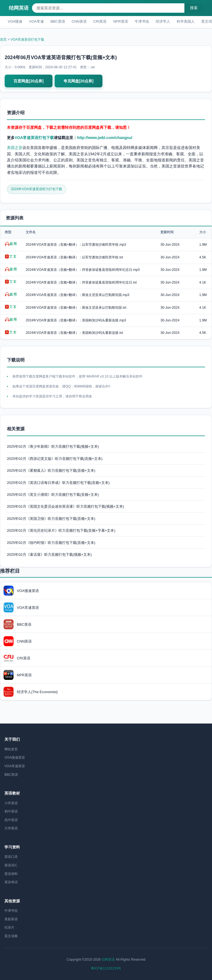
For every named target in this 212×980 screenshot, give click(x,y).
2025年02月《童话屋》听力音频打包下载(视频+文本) (49, 555)
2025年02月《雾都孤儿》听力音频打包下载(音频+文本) (51, 471)
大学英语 (11, 828)
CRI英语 (100, 21)
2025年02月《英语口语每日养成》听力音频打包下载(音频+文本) (58, 483)
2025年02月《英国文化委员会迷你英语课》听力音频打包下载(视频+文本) (65, 506)
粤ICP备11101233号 (106, 968)
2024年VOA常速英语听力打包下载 (37, 189)
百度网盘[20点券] (29, 81)
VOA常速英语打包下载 (27, 40)
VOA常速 (36, 21)
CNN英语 (79, 21)
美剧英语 (11, 919)
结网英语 (19, 8)
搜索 (194, 8)
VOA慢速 (15, 21)
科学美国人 (186, 21)
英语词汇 (11, 865)
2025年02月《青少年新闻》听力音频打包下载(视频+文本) (53, 446)
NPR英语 (120, 21)
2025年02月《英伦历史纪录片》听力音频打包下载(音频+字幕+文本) (61, 530)
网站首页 (11, 749)
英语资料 (11, 874)
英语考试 (11, 882)
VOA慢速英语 (15, 758)
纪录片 (9, 927)
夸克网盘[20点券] (79, 81)
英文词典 (11, 936)
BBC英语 (58, 21)
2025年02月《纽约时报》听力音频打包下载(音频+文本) (51, 543)
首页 (3, 40)
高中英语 (11, 820)
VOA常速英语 (15, 766)
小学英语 (11, 803)
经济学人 (163, 21)
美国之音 (15, 148)
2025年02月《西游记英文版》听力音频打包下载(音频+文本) (55, 459)
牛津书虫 (142, 21)
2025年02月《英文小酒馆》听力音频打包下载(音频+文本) (53, 495)
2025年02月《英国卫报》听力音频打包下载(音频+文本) (51, 519)
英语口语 (11, 857)
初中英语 (11, 811)
